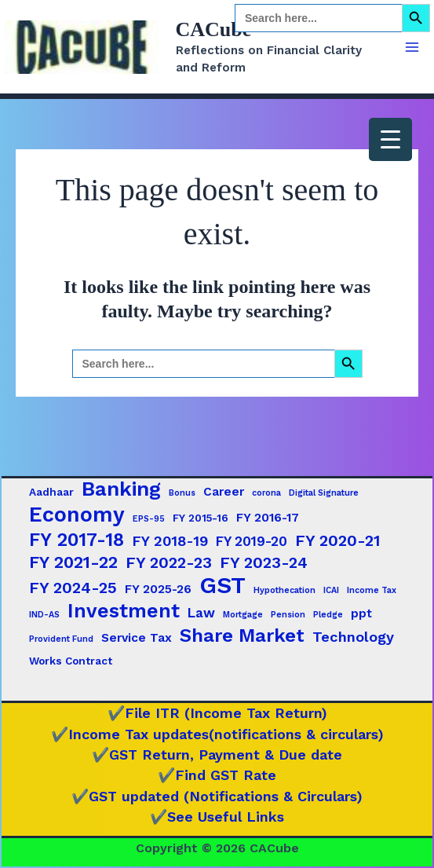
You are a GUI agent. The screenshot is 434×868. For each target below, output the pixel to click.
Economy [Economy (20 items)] (77, 515)
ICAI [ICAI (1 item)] (331, 590)
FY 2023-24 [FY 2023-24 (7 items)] (264, 562)
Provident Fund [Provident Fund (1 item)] (61, 639)
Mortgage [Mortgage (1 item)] (243, 615)
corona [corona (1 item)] (266, 493)
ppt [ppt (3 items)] (361, 613)
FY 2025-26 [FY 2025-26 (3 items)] (158, 589)
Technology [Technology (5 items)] (353, 637)
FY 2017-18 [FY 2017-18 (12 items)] (77, 540)
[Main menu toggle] (412, 47)
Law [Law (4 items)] (201, 613)
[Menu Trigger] (390, 139)
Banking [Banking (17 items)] (121, 489)
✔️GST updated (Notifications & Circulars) (217, 796)
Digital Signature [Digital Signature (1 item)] (324, 493)
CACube (214, 29)
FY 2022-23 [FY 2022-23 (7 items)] (169, 562)
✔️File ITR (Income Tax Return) (217, 713)
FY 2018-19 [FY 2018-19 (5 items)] (170, 541)
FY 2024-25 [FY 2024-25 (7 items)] (73, 588)
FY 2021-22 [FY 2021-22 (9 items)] (73, 562)
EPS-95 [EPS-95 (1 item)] (149, 519)
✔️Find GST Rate (217, 775)
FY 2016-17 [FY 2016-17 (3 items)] (268, 518)
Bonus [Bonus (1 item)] (182, 493)
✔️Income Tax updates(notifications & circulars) (217, 734)
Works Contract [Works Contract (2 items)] (71, 661)
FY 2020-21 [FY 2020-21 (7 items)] (337, 540)
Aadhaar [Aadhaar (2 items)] (51, 492)
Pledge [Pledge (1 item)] (328, 615)
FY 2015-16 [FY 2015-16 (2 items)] (201, 518)
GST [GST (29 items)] (222, 585)
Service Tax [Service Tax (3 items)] (137, 638)
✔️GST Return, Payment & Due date (217, 754)
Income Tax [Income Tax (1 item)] (372, 590)
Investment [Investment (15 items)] (124, 611)
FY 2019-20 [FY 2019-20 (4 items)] (252, 541)
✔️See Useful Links (217, 817)
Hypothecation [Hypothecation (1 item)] (284, 590)
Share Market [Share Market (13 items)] (242, 635)
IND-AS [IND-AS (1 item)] (44, 615)
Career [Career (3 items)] (224, 492)
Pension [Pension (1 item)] (288, 615)
